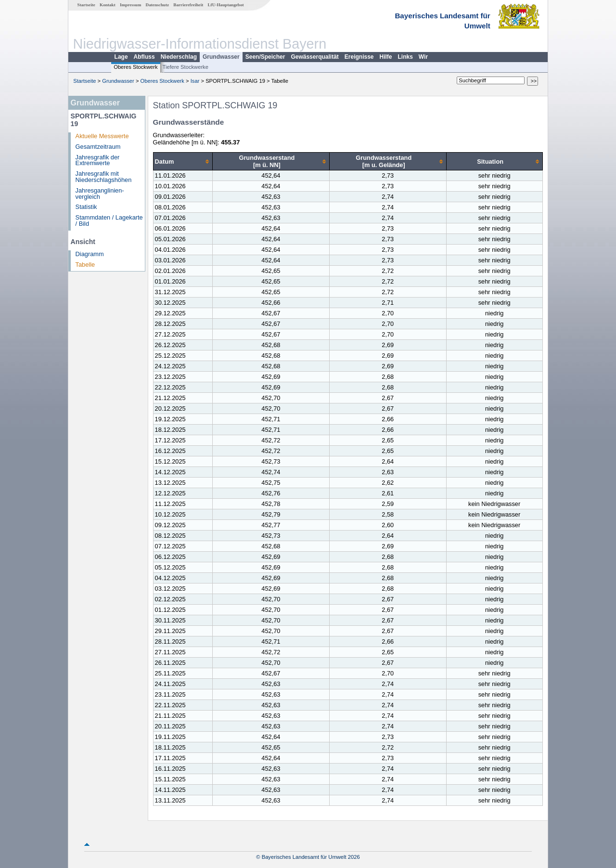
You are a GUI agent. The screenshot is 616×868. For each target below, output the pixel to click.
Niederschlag (179, 57)
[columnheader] (183, 162)
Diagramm (90, 254)
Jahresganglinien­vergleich (100, 194)
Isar (195, 81)
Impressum (130, 5)
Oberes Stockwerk (135, 67)
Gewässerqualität (314, 57)
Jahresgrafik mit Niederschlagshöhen (104, 177)
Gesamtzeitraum (98, 147)
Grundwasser (221, 57)
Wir (423, 57)
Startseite (86, 5)
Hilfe (386, 57)
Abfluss (144, 57)
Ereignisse (359, 57)
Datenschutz (158, 5)
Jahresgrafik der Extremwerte (98, 160)
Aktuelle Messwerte (102, 136)
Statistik (86, 207)
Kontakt (108, 5)
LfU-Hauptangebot (225, 5)
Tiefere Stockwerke (186, 67)
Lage (121, 57)
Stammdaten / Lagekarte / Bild (109, 220)
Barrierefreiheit (188, 5)
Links (405, 57)
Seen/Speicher (265, 57)
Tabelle (85, 265)
